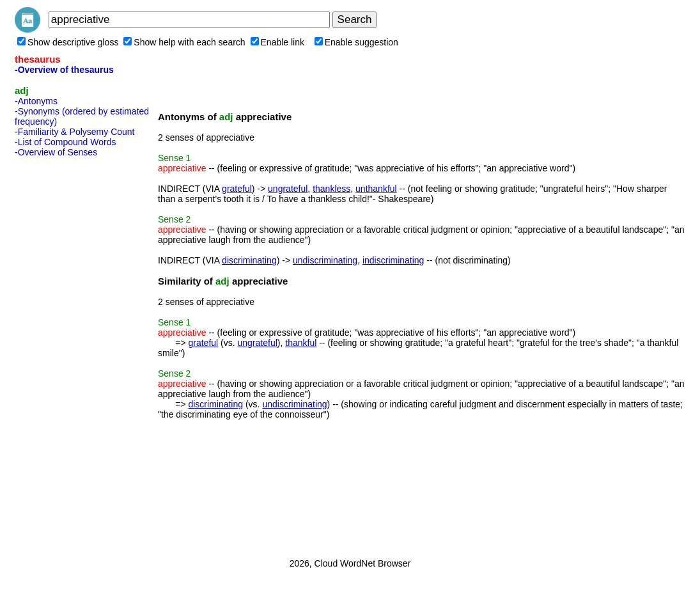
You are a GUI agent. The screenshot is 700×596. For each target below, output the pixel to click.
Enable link (278, 42)
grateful (237, 189)
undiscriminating (325, 260)
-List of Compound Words (65, 142)
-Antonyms (36, 101)
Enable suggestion (356, 42)
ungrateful (288, 189)
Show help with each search (184, 42)
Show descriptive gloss (68, 42)
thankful (301, 343)
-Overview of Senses (56, 152)
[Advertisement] (66, 354)
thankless (331, 189)
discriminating (249, 260)
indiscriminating (393, 260)
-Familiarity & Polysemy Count (75, 132)
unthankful (376, 189)
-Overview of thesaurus (64, 70)
